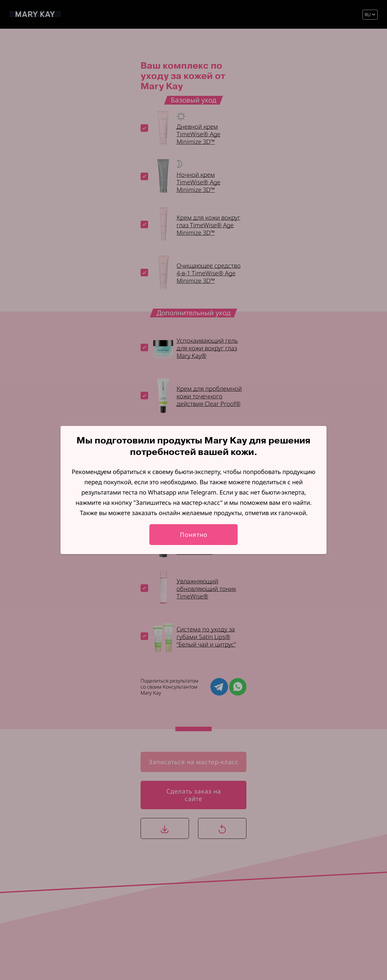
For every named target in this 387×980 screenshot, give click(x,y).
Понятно (194, 535)
